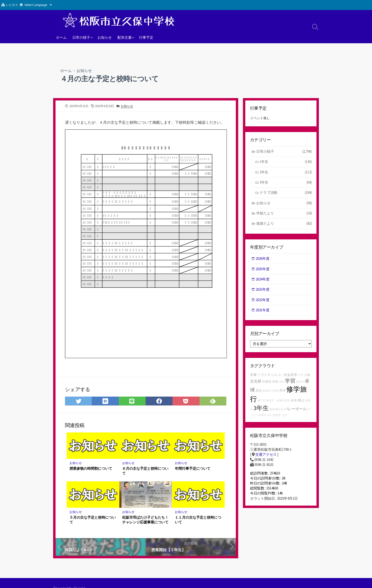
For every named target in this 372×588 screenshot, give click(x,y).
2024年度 (263, 280)
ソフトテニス (267, 375)
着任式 (300, 382)
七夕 (284, 416)
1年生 (286, 162)
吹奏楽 (267, 382)
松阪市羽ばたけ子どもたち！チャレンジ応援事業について (145, 520)
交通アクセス (266, 455)
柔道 (259, 391)
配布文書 (125, 37)
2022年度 (263, 301)
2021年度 (263, 311)
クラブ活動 (286, 193)
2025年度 (263, 269)
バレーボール (295, 409)
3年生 (286, 183)
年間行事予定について (193, 468)
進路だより (284, 224)
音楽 (275, 382)
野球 (283, 391)
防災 (288, 401)
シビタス (12, 5)
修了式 (262, 401)
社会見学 (291, 375)
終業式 (263, 416)
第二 (281, 376)
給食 (294, 401)
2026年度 (263, 259)
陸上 (301, 401)
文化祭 (256, 382)
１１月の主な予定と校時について (198, 520)
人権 (307, 376)
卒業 (253, 375)
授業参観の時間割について (91, 468)
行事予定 (146, 37)
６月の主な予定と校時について (145, 471)
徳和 (272, 410)
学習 (290, 381)
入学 (301, 376)
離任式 (279, 410)
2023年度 (263, 290)
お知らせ (105, 37)
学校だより (284, 214)
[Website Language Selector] (38, 5)
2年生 (286, 172)
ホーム (61, 37)
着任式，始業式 (275, 401)
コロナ (277, 416)
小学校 (275, 392)
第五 (282, 382)
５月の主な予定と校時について (93, 520)
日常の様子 (81, 37)
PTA (269, 416)
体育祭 (266, 392)
